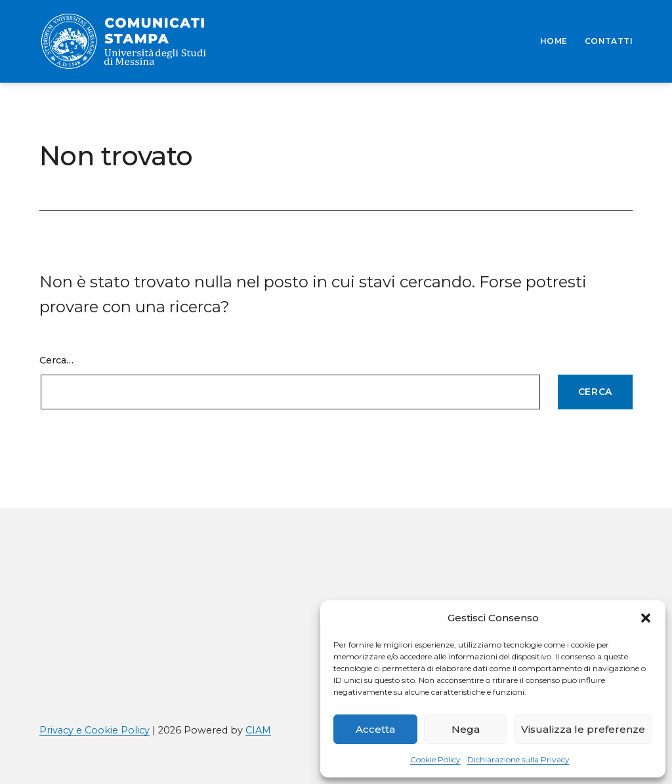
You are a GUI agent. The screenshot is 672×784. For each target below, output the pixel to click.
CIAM (258, 730)
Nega (466, 729)
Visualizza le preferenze (583, 729)
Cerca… (56, 360)
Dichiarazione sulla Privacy (518, 759)
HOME (554, 41)
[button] (646, 618)
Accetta (375, 729)
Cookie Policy (435, 759)
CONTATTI (609, 41)
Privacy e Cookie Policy (94, 730)
